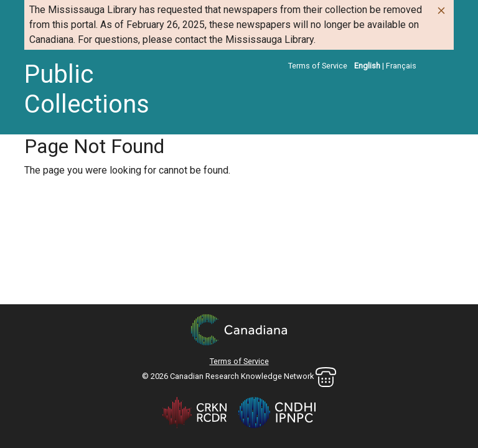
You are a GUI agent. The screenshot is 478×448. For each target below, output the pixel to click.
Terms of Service (318, 66)
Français (401, 66)
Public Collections (87, 89)
